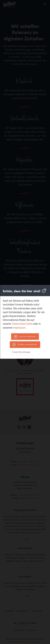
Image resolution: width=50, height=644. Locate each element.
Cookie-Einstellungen (21, 352)
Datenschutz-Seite (22, 324)
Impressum (19, 328)
